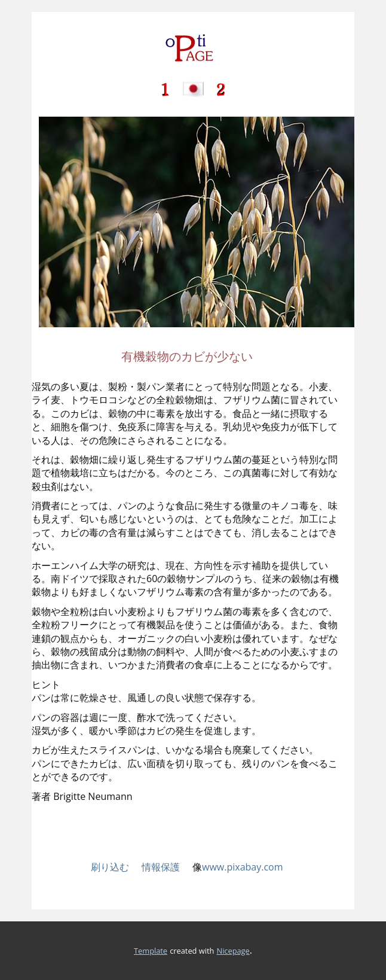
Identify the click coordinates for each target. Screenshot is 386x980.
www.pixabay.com (243, 867)
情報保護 (167, 867)
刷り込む (110, 867)
